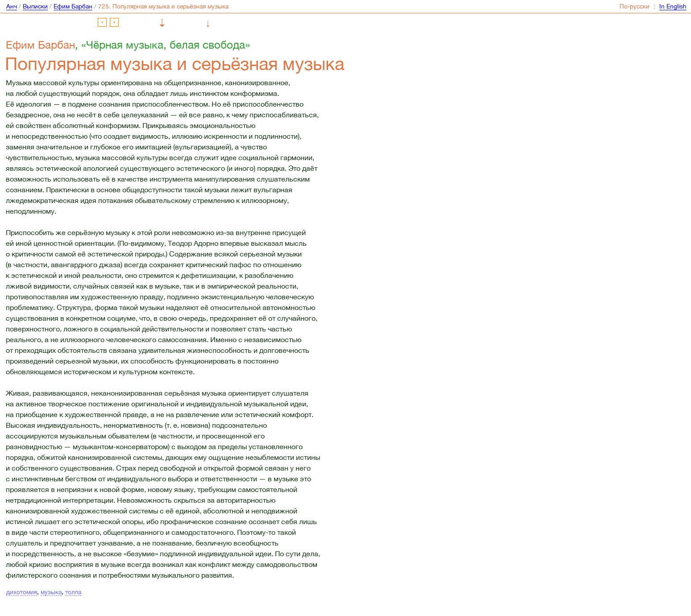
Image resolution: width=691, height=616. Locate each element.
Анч (12, 6)
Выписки (35, 6)
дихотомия (22, 592)
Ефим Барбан (73, 6)
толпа (73, 592)
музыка (51, 592)
